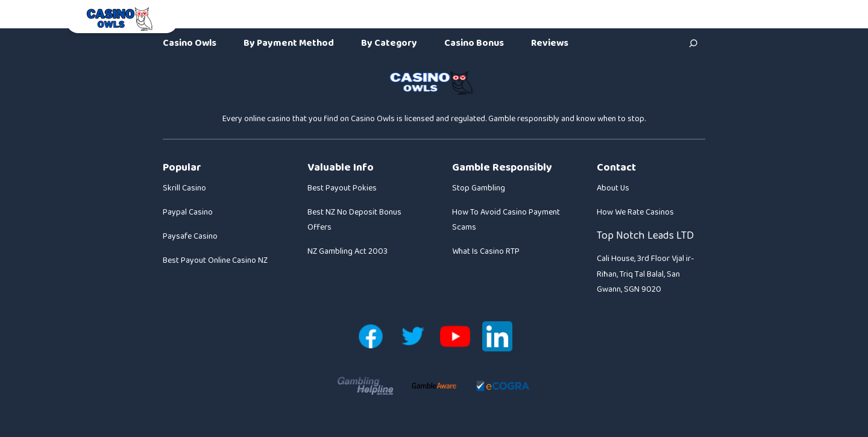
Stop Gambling (479, 188)
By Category (389, 43)
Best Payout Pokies (342, 188)
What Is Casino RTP (486, 251)
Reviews (550, 43)
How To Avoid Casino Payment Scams (506, 220)
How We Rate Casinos (635, 212)
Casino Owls (190, 43)
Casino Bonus (474, 43)
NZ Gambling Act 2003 (348, 251)
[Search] (693, 43)
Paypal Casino (188, 212)
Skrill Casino (184, 188)
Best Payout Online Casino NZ (215, 260)
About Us (613, 188)
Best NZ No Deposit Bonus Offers (354, 220)
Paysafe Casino (190, 236)
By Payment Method (289, 43)
